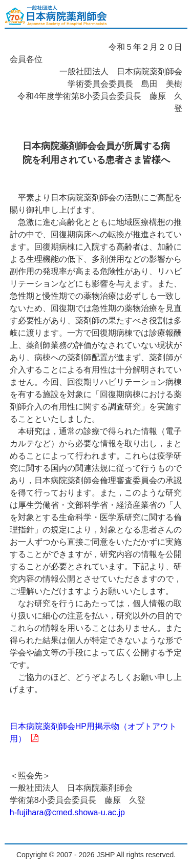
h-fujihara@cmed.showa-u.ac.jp (67, 812)
